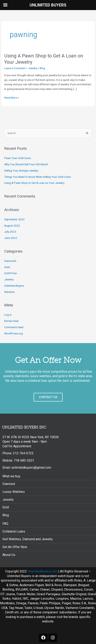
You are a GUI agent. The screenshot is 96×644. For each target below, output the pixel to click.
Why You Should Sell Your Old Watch (26, 164)
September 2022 (14, 219)
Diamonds (10, 261)
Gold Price (10, 273)
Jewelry (33, 68)
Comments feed (14, 327)
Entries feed (11, 321)
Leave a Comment (15, 68)
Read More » (12, 98)
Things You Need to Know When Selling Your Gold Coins (38, 177)
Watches (9, 292)
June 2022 (11, 238)
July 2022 (10, 232)
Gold (7, 267)
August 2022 (12, 226)
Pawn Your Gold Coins (18, 158)
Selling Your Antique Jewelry (21, 171)
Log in (8, 315)
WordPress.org (13, 333)
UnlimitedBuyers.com (42, 571)
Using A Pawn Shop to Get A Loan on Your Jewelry (34, 183)
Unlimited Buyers (14, 286)
